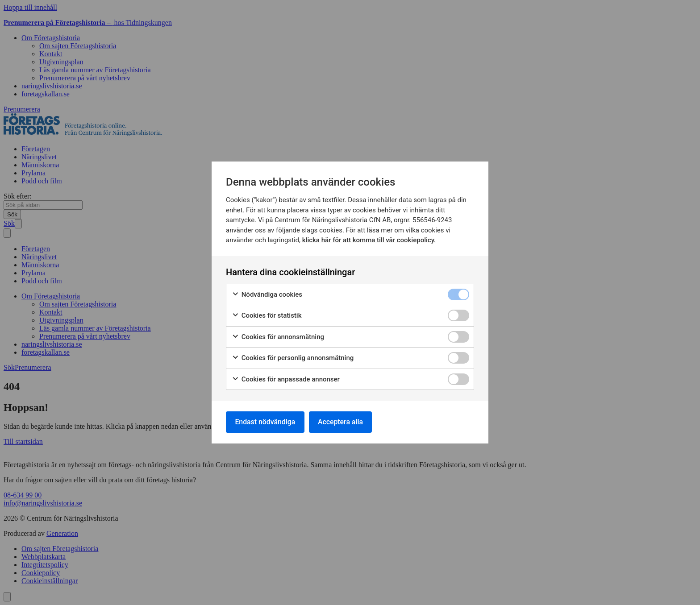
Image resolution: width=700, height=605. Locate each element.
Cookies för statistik (267, 316)
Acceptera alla (342, 422)
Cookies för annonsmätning (278, 337)
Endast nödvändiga (266, 422)
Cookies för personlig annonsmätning (293, 358)
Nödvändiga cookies (267, 294)
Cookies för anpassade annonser (286, 379)
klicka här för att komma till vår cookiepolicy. (369, 240)
